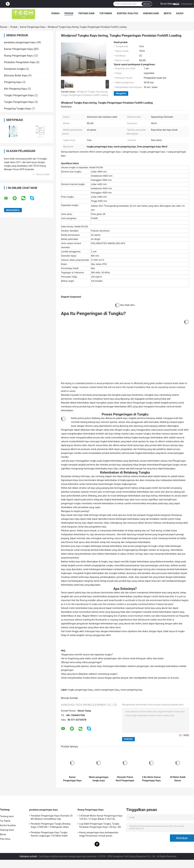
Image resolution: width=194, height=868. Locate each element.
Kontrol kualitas (127, 13)
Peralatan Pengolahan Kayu (20, 62)
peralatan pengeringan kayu (20, 42)
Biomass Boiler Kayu (16, 75)
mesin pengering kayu (131, 690)
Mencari (147, 4)
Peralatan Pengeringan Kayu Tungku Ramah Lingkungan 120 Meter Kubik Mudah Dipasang (49, 835)
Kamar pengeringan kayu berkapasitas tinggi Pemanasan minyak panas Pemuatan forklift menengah (99, 835)
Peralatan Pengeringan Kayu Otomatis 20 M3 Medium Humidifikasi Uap (52, 817)
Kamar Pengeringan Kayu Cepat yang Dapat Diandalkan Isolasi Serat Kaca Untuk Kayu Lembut (72, 779)
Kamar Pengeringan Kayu (33, 27)
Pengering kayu (13, 82)
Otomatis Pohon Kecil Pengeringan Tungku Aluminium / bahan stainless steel (125, 779)
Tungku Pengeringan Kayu (19, 95)
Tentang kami (86, 13)
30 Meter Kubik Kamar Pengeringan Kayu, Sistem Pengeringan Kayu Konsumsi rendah (178, 779)
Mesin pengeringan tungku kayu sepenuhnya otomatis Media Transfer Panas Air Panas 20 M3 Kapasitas (99, 779)
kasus (180, 13)
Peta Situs (5, 839)
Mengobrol (121, 93)
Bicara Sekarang (169, 4)
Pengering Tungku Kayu (18, 109)
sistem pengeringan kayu (107, 690)
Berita (168, 13)
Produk (69, 13)
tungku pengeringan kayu (80, 690)
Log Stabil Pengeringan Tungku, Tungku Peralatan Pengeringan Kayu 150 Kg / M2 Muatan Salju (100, 826)
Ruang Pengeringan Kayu (18, 56)
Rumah (56, 13)
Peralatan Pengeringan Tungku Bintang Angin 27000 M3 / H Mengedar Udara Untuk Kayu (51, 826)
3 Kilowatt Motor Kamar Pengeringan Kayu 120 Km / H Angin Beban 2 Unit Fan (101, 817)
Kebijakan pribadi (28, 856)
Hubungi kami (151, 13)
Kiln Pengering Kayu (16, 89)
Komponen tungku (15, 69)
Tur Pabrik (106, 13)
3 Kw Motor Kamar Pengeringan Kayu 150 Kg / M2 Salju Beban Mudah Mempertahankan (151, 779)
